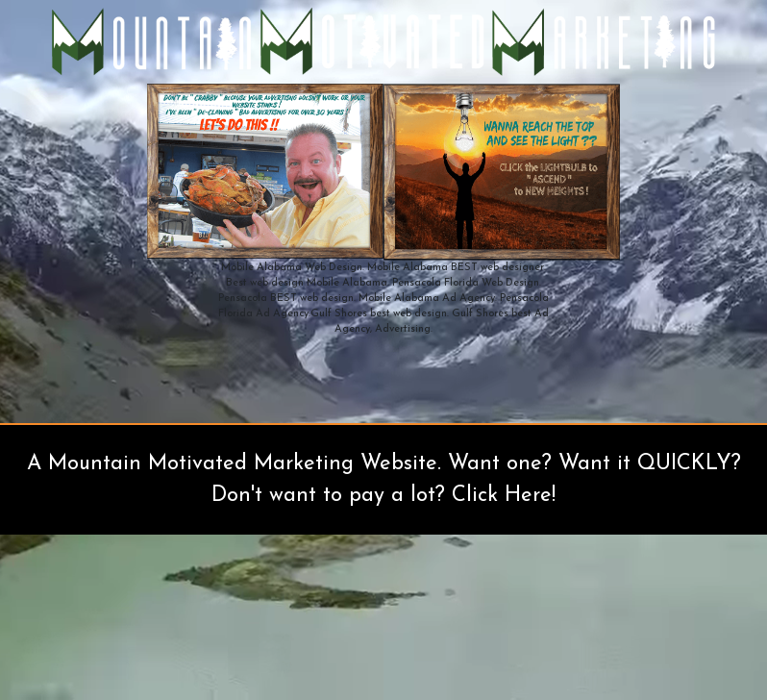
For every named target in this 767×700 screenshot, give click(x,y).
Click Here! (504, 496)
